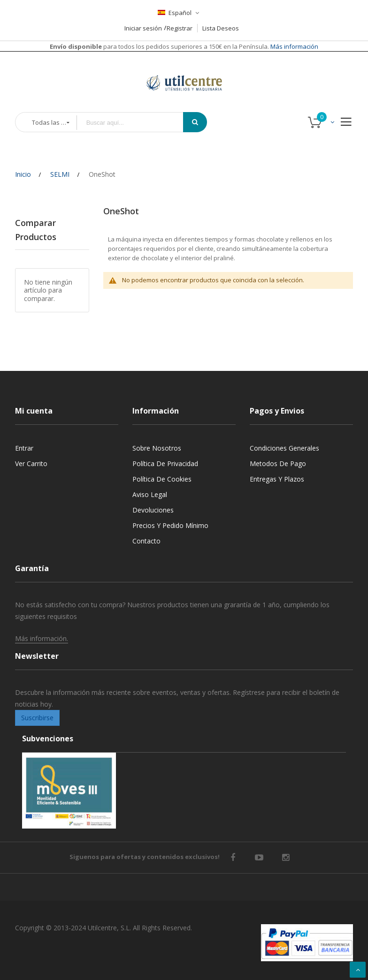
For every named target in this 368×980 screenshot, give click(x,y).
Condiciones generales (284, 448)
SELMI (60, 174)
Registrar (180, 28)
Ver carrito (31, 464)
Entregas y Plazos (277, 479)
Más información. (42, 638)
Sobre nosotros (157, 448)
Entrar (24, 448)
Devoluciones (153, 510)
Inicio (23, 174)
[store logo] (184, 71)
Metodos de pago (278, 464)
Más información (294, 46)
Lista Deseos (221, 28)
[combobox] (137, 123)
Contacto (146, 541)
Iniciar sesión (143, 28)
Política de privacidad (165, 464)
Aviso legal (150, 494)
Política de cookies (162, 479)
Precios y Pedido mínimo (170, 525)
